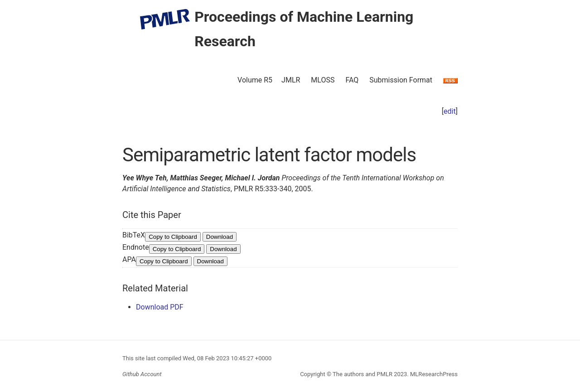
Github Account (142, 374)
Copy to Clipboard (173, 237)
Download (220, 237)
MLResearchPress (433, 374)
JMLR (291, 80)
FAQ (352, 80)
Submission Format (401, 80)
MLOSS (323, 80)
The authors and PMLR (362, 374)
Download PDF (160, 307)
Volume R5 (255, 80)
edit (450, 111)
